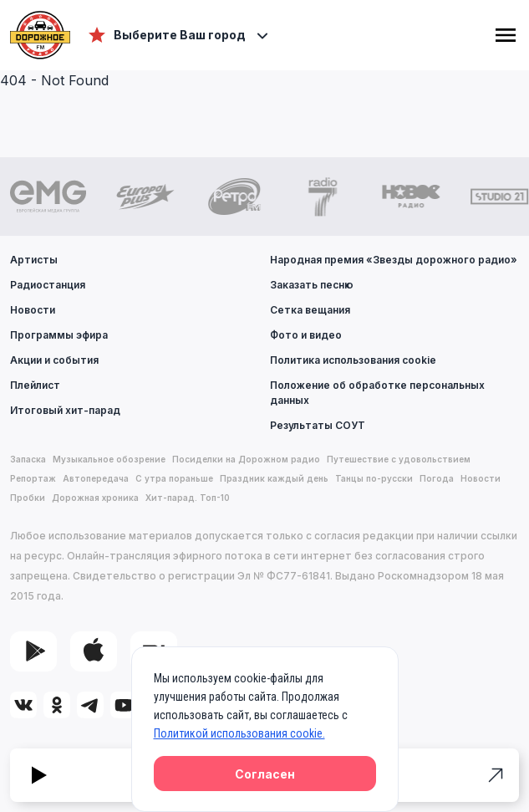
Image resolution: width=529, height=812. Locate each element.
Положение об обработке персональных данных (377, 393)
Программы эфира (59, 335)
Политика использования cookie (353, 360)
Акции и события (54, 360)
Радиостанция (48, 285)
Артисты (34, 260)
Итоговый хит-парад (65, 410)
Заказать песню (312, 285)
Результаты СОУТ (318, 425)
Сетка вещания (310, 310)
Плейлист (35, 385)
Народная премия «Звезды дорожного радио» (394, 260)
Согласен (265, 774)
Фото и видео (306, 335)
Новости (33, 310)
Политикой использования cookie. (239, 733)
